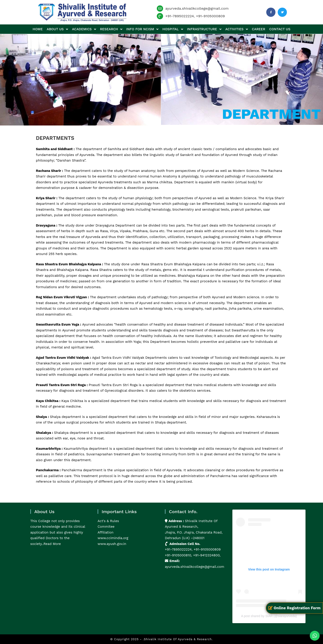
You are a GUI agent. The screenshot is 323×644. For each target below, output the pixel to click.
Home (38, 29)
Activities (237, 29)
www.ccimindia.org (113, 538)
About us (57, 29)
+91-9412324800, (206, 555)
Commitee (106, 527)
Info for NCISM (142, 29)
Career (259, 29)
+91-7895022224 (180, 16)
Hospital (173, 29)
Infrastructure (204, 29)
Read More (52, 544)
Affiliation (106, 532)
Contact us (280, 29)
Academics (84, 29)
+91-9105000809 (211, 16)
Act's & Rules (108, 521)
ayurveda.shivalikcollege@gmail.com (197, 8)
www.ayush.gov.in (112, 544)
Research (111, 29)
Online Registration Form (294, 608)
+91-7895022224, (179, 549)
